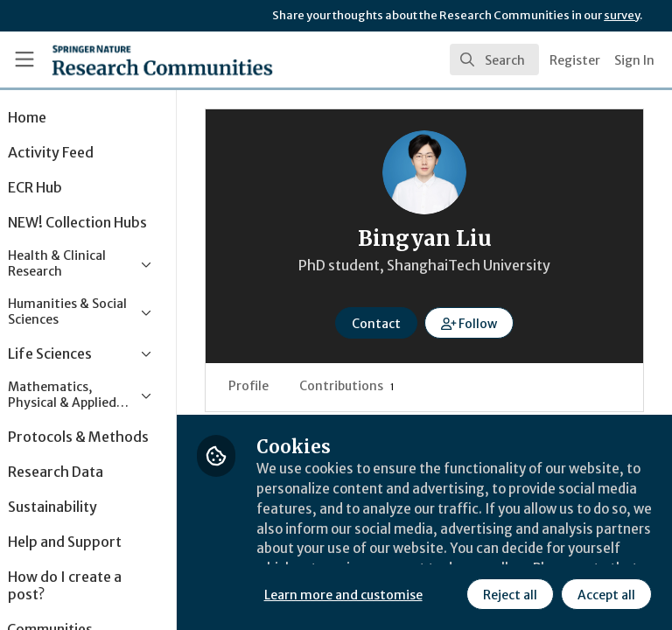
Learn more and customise (391, 556)
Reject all (354, 594)
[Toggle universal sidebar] (24, 59)
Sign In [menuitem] (634, 60)
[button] (493, 323)
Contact (400, 324)
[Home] (124, 59)
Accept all (451, 594)
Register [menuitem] (575, 60)
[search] (494, 59)
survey (622, 15)
